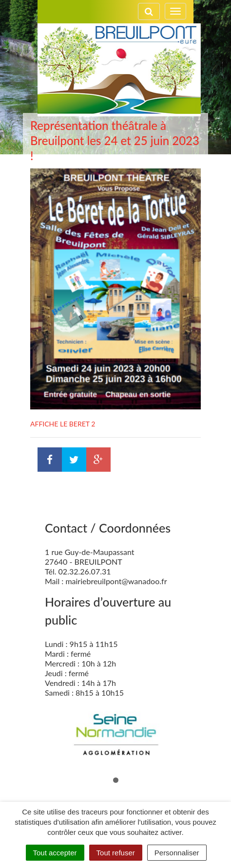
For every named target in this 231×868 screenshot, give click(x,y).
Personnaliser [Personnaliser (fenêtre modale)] (177, 853)
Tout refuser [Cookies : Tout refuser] (116, 853)
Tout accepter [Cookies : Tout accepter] (55, 853)
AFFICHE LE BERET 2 (63, 424)
